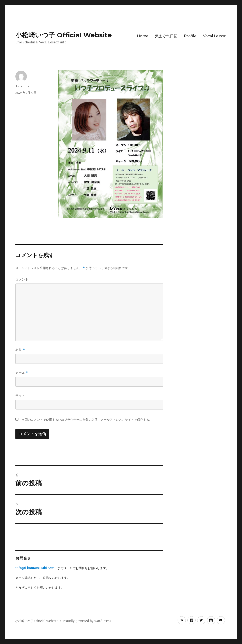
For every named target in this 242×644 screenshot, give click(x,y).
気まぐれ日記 (166, 36)
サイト (20, 395)
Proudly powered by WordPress (87, 621)
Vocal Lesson (215, 36)
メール (22, 373)
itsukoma (22, 86)
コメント (22, 279)
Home (143, 36)
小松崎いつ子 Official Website (64, 35)
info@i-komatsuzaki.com (35, 568)
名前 (20, 350)
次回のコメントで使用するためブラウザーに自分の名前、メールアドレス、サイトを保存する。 (87, 420)
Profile (190, 36)
